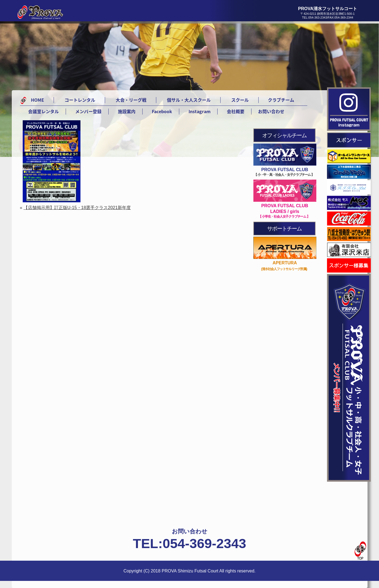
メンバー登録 (88, 111)
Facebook (162, 111)
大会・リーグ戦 (131, 100)
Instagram (199, 111)
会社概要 (236, 111)
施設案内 (127, 111)
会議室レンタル (44, 111)
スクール (240, 100)
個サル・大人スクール (189, 100)
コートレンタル (80, 100)
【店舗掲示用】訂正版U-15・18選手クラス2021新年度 (77, 208)
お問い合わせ (271, 111)
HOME (37, 100)
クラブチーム (281, 100)
